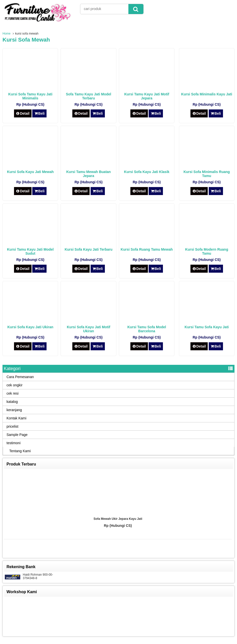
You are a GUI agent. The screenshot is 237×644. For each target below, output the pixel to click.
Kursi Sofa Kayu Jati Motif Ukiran (88, 329)
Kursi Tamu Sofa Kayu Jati (207, 327)
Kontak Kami (16, 418)
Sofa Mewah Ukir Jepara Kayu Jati (118, 519)
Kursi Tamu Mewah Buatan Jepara (89, 174)
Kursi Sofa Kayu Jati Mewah (30, 172)
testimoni (14, 443)
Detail (23, 113)
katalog (12, 402)
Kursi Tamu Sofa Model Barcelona (147, 329)
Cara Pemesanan (20, 377)
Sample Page (17, 435)
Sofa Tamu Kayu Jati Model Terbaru (88, 96)
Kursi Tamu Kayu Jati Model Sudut (30, 251)
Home (7, 34)
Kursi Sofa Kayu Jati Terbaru (88, 249)
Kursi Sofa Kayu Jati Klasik (147, 172)
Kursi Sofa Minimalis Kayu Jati (207, 94)
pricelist (12, 426)
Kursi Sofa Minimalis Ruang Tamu (207, 174)
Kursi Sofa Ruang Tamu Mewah (147, 249)
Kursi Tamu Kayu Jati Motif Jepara (147, 96)
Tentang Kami (20, 451)
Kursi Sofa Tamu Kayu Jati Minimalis (30, 96)
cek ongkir (15, 385)
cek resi (13, 393)
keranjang (14, 410)
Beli (39, 113)
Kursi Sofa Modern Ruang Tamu (207, 251)
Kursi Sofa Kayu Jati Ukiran (30, 327)
